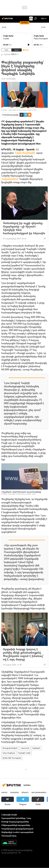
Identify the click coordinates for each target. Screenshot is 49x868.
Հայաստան (25, 748)
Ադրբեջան (36, 748)
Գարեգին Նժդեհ (24, 753)
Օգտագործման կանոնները (13, 818)
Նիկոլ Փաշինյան (9, 753)
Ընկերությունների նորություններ (16, 825)
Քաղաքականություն (10, 748)
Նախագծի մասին (9, 815)
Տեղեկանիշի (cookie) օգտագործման (17, 832)
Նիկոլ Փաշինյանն (25, 153)
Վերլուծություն (39, 792)
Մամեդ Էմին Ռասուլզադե (12, 758)
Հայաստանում (10, 179)
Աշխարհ (25, 792)
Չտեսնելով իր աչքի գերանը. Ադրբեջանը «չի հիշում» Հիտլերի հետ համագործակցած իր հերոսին (24, 228)
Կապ (29, 818)
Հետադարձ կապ (9, 836)
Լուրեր (6, 38)
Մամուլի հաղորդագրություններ (15, 822)
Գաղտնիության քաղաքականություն (17, 829)
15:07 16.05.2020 (8, 79)
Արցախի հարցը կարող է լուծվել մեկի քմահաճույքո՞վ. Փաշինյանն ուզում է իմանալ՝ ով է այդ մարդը (23, 654)
